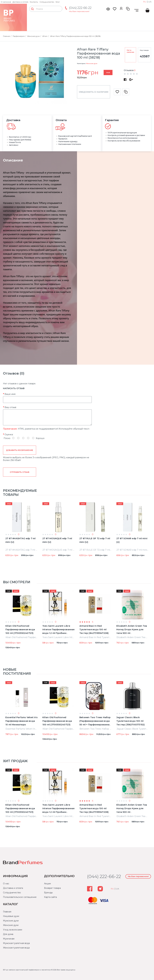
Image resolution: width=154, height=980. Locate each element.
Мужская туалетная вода (16, 943)
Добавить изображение (20, 450)
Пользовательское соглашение (20, 897)
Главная (7, 912)
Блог (58, 2)
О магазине (6, 2)
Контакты (34, 2)
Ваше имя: (10, 394)
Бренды (48, 893)
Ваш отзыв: (11, 407)
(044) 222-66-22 (80, 8)
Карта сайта (50, 897)
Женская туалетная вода (16, 948)
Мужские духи (11, 921)
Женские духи (92, 63)
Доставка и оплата (20, 2)
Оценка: (9, 434)
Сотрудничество (47, 2)
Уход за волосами (13, 930)
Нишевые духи (11, 916)
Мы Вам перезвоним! (79, 11)
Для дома (8, 934)
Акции (47, 884)
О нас (6, 884)
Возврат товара (52, 888)
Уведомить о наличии (93, 92)
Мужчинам (9, 939)
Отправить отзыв (19, 472)
